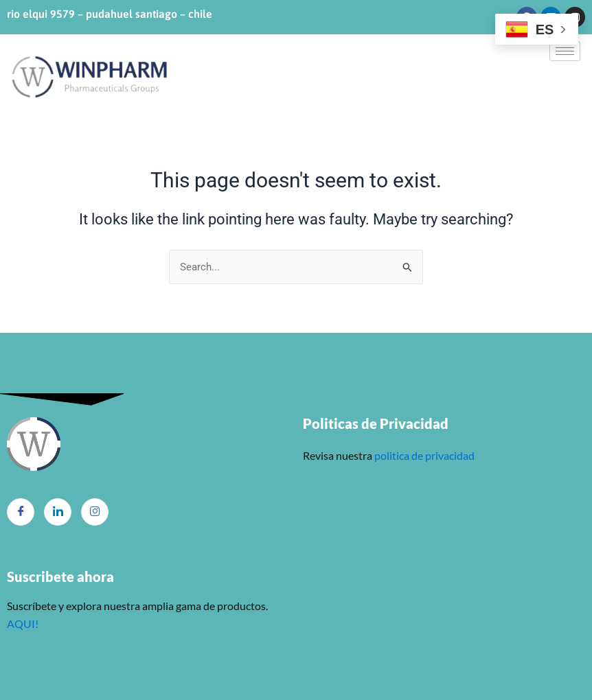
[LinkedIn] (58, 512)
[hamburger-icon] (565, 51)
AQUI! (23, 623)
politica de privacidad (423, 455)
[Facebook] (21, 512)
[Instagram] (95, 512)
